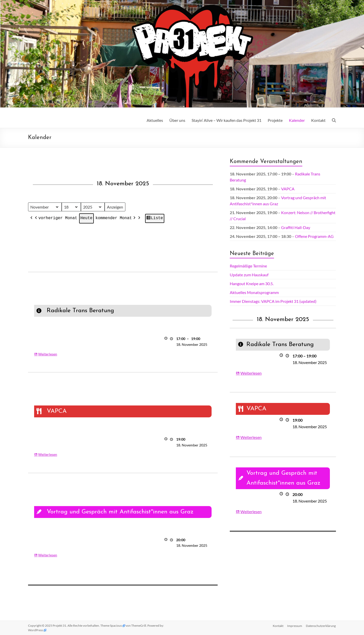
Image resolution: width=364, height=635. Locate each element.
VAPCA (288, 189)
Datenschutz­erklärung (321, 626)
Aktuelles (155, 120)
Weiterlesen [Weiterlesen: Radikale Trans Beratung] (48, 354)
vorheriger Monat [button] (56, 219)
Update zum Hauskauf (249, 275)
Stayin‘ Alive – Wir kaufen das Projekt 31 (226, 120)
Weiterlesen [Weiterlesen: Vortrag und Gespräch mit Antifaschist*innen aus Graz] (48, 555)
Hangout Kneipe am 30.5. (252, 284)
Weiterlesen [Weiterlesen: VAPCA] (48, 455)
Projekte (275, 120)
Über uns (177, 120)
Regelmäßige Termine (248, 266)
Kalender (297, 120)
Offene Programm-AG (314, 236)
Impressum (295, 626)
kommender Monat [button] (116, 219)
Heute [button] (86, 218)
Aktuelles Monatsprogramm (254, 292)
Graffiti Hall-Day (296, 227)
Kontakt (318, 120)
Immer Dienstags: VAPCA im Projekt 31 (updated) (273, 301)
